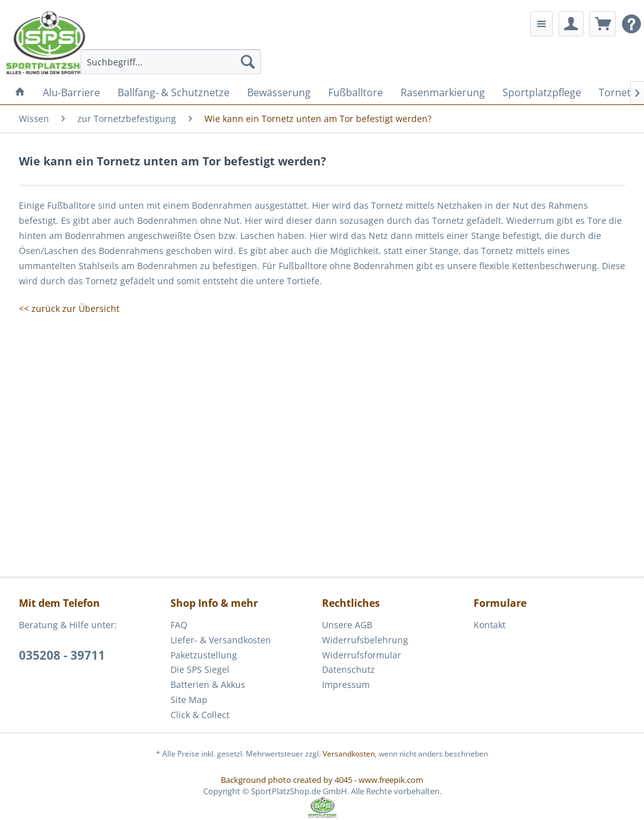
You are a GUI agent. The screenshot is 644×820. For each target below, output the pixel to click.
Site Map (189, 700)
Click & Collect (200, 715)
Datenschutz (348, 669)
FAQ (179, 625)
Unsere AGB (347, 625)
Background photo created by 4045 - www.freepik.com (322, 780)
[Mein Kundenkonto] (571, 24)
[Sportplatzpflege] (542, 92)
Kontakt (490, 625)
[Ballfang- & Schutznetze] (174, 92)
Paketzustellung (204, 655)
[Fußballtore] (356, 92)
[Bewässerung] (279, 92)
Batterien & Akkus (208, 684)
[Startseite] (20, 92)
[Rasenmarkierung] (443, 92)
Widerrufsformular (362, 655)
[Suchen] (248, 62)
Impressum (346, 684)
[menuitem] (171, 62)
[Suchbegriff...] (171, 62)
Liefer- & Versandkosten (221, 640)
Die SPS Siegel (200, 669)
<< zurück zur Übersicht (69, 308)
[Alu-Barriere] (71, 92)
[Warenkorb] (602, 24)
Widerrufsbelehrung (365, 640)
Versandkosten (349, 754)
